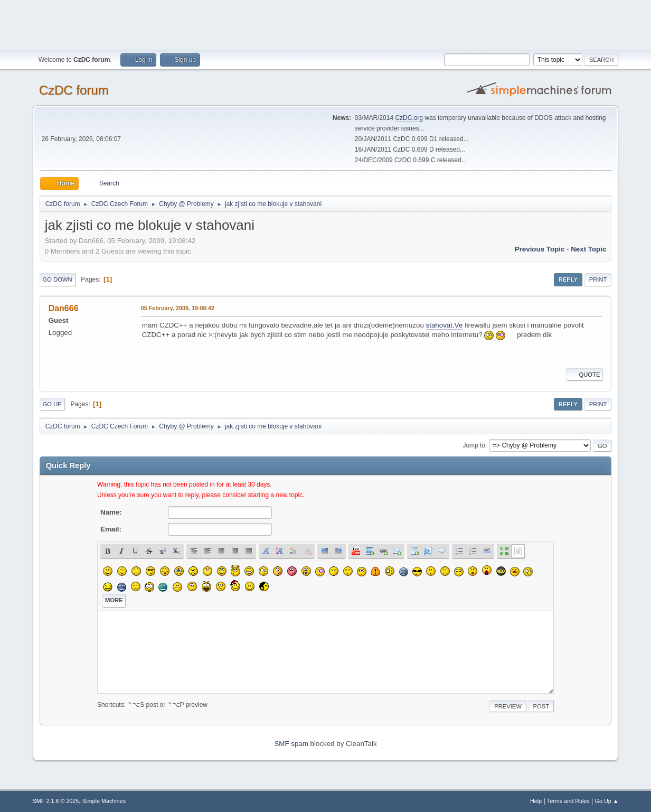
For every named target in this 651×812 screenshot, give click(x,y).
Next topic (588, 249)
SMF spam (291, 744)
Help (536, 801)
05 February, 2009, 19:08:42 (178, 308)
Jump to (474, 445)
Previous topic (540, 249)
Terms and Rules (568, 801)
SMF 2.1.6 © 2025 (56, 801)
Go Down (58, 279)
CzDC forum (74, 90)
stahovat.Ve (445, 325)
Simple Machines (104, 801)
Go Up (52, 404)
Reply (568, 279)
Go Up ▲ (607, 801)
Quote (584, 375)
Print (598, 279)
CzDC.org (409, 118)
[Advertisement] (326, 24)
